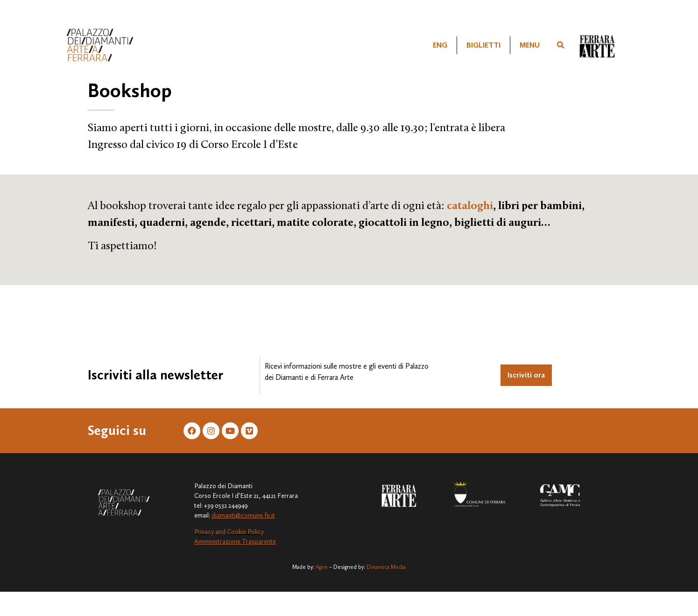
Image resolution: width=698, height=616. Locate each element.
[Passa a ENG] (440, 45)
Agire (322, 567)
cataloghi (470, 206)
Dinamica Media (386, 567)
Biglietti (483, 45)
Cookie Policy (245, 532)
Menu (530, 45)
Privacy (204, 532)
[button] (560, 45)
